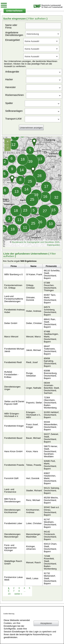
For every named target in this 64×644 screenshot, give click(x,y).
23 (10, 594)
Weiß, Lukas (32, 578)
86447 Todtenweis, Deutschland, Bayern (50, 350)
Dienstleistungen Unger (12, 388)
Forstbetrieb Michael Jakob (14, 350)
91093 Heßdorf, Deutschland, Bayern (51, 415)
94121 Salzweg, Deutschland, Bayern (52, 490)
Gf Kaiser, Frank (34, 274)
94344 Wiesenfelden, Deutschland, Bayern (51, 426)
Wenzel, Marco (33, 337)
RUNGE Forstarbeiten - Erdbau (11, 374)
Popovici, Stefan (34, 403)
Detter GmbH (11, 323)
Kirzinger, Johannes (31, 548)
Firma (14, 266)
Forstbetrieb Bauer (13, 438)
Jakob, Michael (33, 350)
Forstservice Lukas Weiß (13, 578)
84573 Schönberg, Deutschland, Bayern (50, 311)
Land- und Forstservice (10, 491)
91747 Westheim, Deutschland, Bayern (50, 523)
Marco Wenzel (11, 337)
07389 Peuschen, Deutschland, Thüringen (50, 287)
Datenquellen (53, 245)
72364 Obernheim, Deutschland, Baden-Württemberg (50, 403)
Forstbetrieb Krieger (14, 426)
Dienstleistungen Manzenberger (12, 535)
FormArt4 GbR (11, 478)
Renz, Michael (33, 500)
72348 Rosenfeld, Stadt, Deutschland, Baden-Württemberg (50, 562)
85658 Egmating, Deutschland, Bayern (50, 362)
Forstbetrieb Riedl (13, 362)
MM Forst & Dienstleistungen (12, 500)
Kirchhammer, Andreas (33, 511)
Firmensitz (51, 266)
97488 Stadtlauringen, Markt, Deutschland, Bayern (51, 337)
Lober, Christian (34, 523)
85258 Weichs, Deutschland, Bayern (51, 500)
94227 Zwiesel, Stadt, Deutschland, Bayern (51, 438)
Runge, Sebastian (31, 374)
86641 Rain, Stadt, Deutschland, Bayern (50, 323)
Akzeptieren (46, 623)
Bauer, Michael (33, 438)
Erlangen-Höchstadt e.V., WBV (34, 415)
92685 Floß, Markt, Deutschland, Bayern (50, 465)
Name (33, 266)
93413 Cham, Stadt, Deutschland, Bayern (50, 548)
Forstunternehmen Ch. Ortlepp (13, 287)
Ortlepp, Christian (30, 287)
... (25, 591)
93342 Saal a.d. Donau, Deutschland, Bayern (52, 511)
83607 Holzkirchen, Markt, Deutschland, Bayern (50, 478)
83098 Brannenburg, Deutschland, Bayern (51, 374)
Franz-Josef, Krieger (32, 426)
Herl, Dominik (33, 478)
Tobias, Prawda (34, 465)
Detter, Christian (34, 323)
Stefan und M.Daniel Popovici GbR (14, 403)
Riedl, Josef (32, 362)
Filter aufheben (37, 19)
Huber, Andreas (34, 311)
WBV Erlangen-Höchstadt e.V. (12, 415)
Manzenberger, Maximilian (33, 535)
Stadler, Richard (34, 490)
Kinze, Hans (32, 451)
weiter (18, 594)
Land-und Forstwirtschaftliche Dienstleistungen (14, 299)
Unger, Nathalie (34, 388)
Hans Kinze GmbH (13, 451)
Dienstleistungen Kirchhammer (12, 511)
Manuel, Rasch (33, 562)
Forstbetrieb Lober (13, 523)
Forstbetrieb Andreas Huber (14, 311)
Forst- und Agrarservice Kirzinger (10, 548)
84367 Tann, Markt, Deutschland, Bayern (50, 299)
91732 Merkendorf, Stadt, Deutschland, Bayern (50, 578)
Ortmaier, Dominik (31, 299)
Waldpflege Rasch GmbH (13, 562)
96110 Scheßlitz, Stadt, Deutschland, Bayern (52, 274)
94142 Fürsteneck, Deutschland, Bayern (50, 535)
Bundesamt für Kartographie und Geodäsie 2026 (36, 242)
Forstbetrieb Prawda (14, 465)
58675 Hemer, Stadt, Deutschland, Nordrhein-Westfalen (51, 451)
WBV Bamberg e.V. (14, 274)
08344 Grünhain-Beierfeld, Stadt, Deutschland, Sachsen (52, 388)
